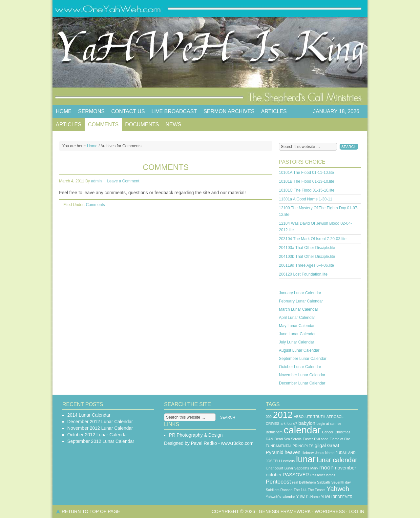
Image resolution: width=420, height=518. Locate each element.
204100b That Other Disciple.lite (307, 257)
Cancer (327, 432)
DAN (270, 439)
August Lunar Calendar (299, 350)
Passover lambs (323, 475)
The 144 (300, 490)
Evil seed (321, 439)
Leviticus (288, 461)
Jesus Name (325, 453)
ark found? (289, 424)
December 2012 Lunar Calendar (100, 422)
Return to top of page (91, 511)
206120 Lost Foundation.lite (303, 274)
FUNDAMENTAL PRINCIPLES (290, 446)
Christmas (343, 432)
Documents (142, 124)
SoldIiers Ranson (279, 490)
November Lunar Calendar (302, 375)
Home (64, 111)
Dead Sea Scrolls (288, 439)
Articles (274, 111)
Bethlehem (274, 432)
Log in (357, 511)
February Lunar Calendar (301, 301)
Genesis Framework (285, 511)
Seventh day (341, 482)
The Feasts (316, 490)
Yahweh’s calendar (280, 497)
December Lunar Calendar (302, 383)
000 (269, 417)
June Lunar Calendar (297, 334)
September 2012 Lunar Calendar (101, 441)
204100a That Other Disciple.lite (307, 248)
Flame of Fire (340, 439)
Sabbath (324, 482)
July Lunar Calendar (296, 342)
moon (326, 467)
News (173, 124)
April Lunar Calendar (297, 318)
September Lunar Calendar (303, 359)
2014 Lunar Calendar (89, 415)
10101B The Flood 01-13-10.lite (307, 181)
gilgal (320, 445)
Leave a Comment (123, 181)
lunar (306, 459)
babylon (307, 423)
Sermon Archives (229, 111)
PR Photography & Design (196, 435)
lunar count (274, 468)
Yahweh (338, 489)
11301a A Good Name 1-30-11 (306, 199)
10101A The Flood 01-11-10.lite (306, 173)
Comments (103, 124)
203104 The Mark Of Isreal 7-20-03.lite (313, 239)
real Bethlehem (304, 482)
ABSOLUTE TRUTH (309, 417)
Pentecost (278, 482)
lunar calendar (337, 460)
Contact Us (128, 111)
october (274, 475)
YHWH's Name (308, 497)
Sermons (91, 111)
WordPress (330, 511)
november (345, 468)
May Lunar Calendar (297, 326)
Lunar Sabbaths (297, 468)
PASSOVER (296, 475)
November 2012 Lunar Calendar (100, 428)
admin (96, 181)
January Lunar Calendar (300, 293)
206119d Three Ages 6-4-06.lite (306, 265)
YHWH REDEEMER (337, 497)
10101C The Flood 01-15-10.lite (307, 190)
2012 (283, 415)
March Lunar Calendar (298, 309)
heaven (292, 452)
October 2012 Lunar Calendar (98, 435)
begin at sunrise (329, 424)
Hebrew (308, 453)
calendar (302, 430)
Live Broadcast (174, 111)
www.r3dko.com (237, 443)
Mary (314, 468)
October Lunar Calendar (300, 367)
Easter (308, 439)
